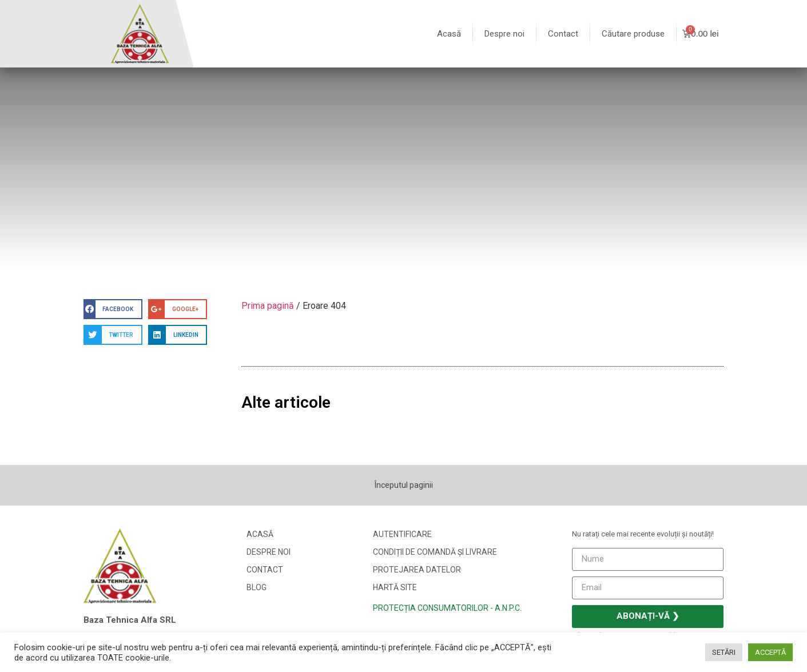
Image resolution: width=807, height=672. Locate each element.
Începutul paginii (404, 485)
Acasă (449, 34)
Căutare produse (633, 34)
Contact (563, 34)
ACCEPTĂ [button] (770, 652)
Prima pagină (268, 306)
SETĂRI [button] (724, 652)
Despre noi (504, 34)
